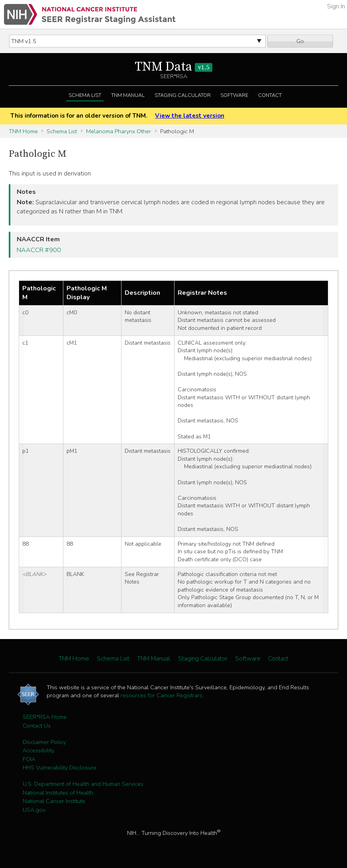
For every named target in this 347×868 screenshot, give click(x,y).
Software (234, 95)
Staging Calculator (183, 95)
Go (300, 41)
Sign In (336, 6)
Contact (270, 95)
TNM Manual (128, 95)
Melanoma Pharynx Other (119, 131)
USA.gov (34, 810)
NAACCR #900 (39, 250)
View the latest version (190, 116)
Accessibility (38, 750)
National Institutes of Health (58, 793)
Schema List (85, 95)
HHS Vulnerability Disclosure (60, 767)
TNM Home (23, 131)
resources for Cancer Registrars (162, 695)
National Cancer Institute (54, 801)
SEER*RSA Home (45, 717)
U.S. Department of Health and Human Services (83, 784)
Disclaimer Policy (44, 742)
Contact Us (37, 726)
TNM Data (173, 67)
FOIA (29, 759)
